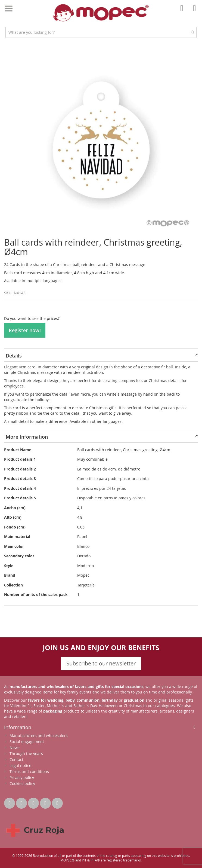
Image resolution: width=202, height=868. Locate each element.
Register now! (25, 330)
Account (183, 12)
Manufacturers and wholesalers (39, 736)
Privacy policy (22, 777)
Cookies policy (22, 783)
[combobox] (101, 32)
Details (14, 356)
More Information (27, 437)
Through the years (26, 754)
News (15, 748)
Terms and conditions (29, 771)
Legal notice (20, 765)
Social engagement (27, 742)
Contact (16, 760)
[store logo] (101, 13)
